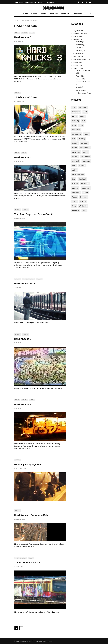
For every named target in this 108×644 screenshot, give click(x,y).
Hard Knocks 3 (23, 37)
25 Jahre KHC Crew (25, 97)
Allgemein (77, 31)
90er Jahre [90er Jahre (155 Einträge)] (76, 112)
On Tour (79, 48)
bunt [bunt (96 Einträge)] (84, 121)
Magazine (78, 14)
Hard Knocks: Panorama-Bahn (32, 515)
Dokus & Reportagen (83, 71)
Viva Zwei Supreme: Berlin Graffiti (34, 214)
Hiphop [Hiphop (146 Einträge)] (75, 143)
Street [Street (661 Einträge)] (86, 192)
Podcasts (54, 14)
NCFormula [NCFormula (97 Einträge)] (86, 157)
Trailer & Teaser (29, 279)
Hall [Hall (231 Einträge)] (74, 139)
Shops (26, 14)
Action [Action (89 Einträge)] (75, 116)
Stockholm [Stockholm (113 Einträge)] (76, 192)
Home (16, 20)
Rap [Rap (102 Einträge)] (74, 179)
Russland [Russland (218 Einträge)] (82, 179)
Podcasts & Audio (80, 59)
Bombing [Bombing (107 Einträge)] (75, 121)
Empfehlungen (78, 34)
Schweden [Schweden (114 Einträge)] (85, 184)
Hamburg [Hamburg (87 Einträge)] (82, 139)
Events (35, 14)
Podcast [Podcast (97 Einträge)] (82, 166)
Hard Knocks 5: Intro (26, 284)
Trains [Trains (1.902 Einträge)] (74, 201)
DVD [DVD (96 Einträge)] (81, 125)
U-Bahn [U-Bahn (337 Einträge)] (83, 201)
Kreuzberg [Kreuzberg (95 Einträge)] (76, 152)
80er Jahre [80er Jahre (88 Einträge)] (83, 107)
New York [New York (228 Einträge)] (76, 161)
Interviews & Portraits (83, 82)
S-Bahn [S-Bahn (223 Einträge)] (75, 184)
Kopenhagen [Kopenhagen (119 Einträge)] (85, 148)
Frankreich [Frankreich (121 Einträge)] (76, 130)
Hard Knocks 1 (23, 404)
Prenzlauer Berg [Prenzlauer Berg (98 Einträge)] (78, 174)
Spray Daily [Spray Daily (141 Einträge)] (86, 188)
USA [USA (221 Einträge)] (74, 206)
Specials (79, 51)
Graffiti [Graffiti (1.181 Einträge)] (86, 134)
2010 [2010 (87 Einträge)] (85, 112)
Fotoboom (66, 14)
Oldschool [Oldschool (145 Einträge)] (86, 161)
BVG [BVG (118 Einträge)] (74, 125)
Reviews (76, 65)
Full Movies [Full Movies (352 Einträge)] (76, 134)
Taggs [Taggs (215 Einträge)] (74, 197)
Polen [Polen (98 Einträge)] (74, 170)
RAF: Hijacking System (28, 465)
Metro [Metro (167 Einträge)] (85, 152)
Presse (76, 62)
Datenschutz (51, 2)
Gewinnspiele (78, 54)
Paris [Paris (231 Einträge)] (74, 166)
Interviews (79, 45)
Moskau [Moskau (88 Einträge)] (75, 157)
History (24, 33)
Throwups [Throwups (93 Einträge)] (84, 197)
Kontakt (41, 2)
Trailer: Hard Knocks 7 (27, 563)
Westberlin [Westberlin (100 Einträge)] (83, 206)
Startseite (19, 2)
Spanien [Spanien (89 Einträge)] (75, 188)
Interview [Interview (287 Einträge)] (84, 143)
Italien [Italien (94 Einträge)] (74, 148)
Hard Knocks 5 (23, 157)
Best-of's (79, 42)
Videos (44, 14)
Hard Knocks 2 (23, 339)
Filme (17, 33)
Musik (78, 87)
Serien (78, 90)
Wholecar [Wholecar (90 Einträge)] (76, 210)
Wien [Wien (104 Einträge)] (84, 210)
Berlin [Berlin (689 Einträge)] (82, 116)
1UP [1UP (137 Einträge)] (74, 107)
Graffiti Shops (31, 2)
